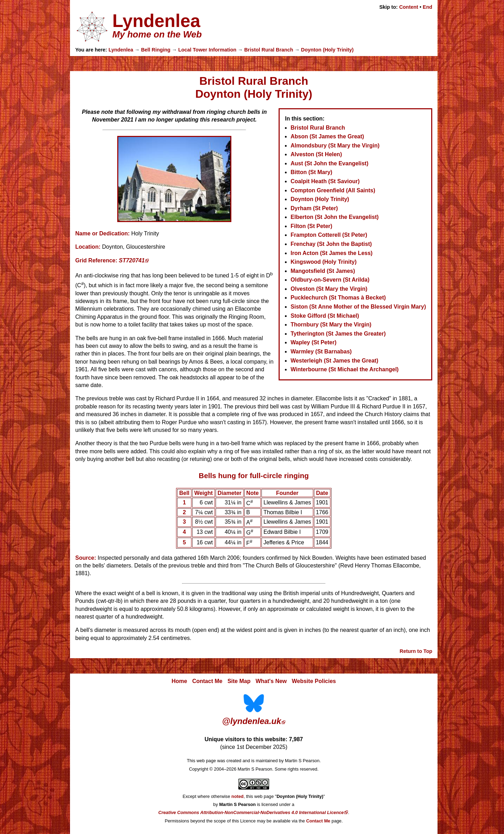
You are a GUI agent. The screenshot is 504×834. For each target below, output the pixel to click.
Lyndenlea (121, 50)
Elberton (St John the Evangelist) (335, 217)
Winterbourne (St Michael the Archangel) (345, 369)
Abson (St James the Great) (327, 136)
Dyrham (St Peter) (314, 208)
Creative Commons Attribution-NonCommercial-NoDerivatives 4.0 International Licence (251, 812)
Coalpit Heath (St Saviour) (325, 181)
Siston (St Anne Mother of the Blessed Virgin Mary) (358, 307)
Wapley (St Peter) (313, 342)
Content (408, 7)
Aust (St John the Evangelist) (329, 163)
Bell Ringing (156, 50)
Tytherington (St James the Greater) (338, 334)
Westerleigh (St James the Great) (334, 361)
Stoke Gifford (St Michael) (325, 316)
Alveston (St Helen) (316, 154)
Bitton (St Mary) (311, 172)
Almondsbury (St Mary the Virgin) (335, 146)
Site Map (239, 681)
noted (237, 796)
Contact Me (207, 681)
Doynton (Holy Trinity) (327, 50)
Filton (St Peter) (311, 226)
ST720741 (132, 260)
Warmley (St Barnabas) (321, 351)
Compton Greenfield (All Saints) (333, 190)
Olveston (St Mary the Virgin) (329, 289)
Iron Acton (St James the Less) (331, 253)
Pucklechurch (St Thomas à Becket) (338, 298)
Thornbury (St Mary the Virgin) (331, 325)
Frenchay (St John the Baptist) (331, 244)
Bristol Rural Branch (269, 50)
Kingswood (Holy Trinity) (323, 262)
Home (179, 681)
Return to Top (416, 651)
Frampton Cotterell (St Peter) (329, 235)
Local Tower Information (207, 50)
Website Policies (314, 681)
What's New (271, 681)
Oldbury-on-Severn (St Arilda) (330, 280)
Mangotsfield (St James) (323, 271)
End (428, 7)
